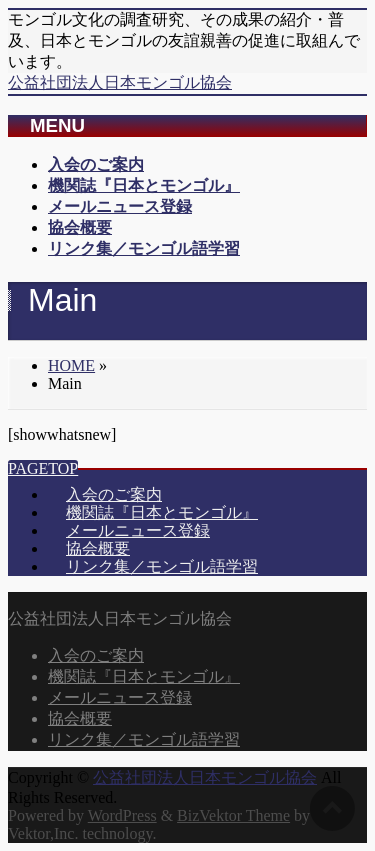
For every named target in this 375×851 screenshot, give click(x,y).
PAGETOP (43, 468)
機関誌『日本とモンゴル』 (162, 512)
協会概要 (98, 548)
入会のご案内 (114, 494)
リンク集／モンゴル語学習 (162, 566)
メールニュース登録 (138, 530)
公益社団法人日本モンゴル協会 (120, 82)
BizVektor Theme (233, 815)
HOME (71, 365)
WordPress (122, 815)
